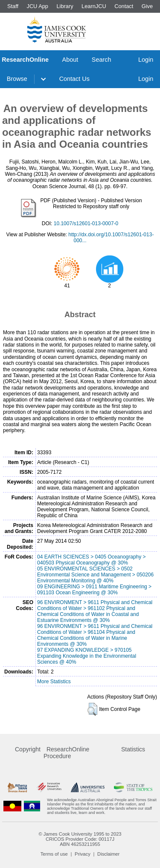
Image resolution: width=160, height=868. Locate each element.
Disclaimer (108, 854)
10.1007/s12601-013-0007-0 (86, 223)
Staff (13, 6)
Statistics (133, 749)
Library (65, 6)
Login (146, 60)
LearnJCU (94, 6)
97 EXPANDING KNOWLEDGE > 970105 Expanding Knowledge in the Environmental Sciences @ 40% (87, 656)
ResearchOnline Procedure (66, 753)
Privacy (83, 854)
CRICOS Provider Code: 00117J (80, 839)
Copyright (28, 749)
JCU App (37, 6)
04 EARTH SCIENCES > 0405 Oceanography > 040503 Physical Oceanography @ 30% (92, 560)
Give (147, 6)
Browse (17, 79)
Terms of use (54, 854)
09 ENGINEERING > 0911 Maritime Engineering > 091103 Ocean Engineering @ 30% (94, 590)
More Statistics (54, 682)
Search (102, 60)
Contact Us (74, 79)
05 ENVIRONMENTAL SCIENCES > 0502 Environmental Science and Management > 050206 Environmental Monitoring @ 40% (95, 575)
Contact (124, 6)
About (70, 60)
